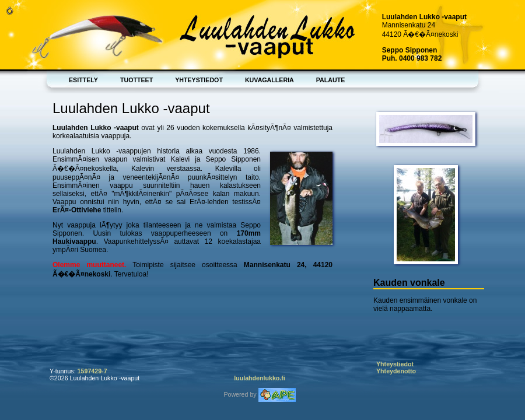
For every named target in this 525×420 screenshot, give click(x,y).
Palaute (331, 80)
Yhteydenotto (396, 371)
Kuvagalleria (269, 80)
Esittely (83, 80)
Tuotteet (136, 80)
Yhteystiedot (199, 80)
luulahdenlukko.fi (260, 378)
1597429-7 (92, 371)
